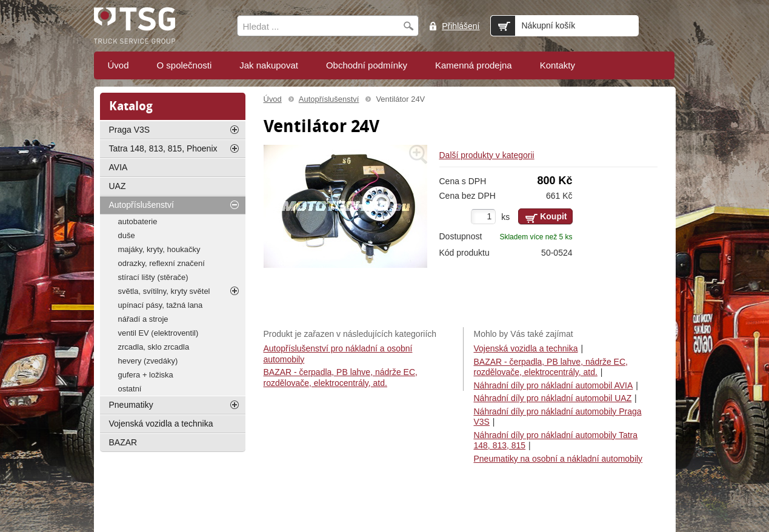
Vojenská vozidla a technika (526, 348)
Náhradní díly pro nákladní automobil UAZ (553, 398)
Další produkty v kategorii (487, 155)
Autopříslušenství (329, 99)
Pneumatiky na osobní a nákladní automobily (558, 459)
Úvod (273, 99)
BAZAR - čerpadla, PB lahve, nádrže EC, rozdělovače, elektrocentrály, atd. (551, 367)
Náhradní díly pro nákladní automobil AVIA (554, 385)
